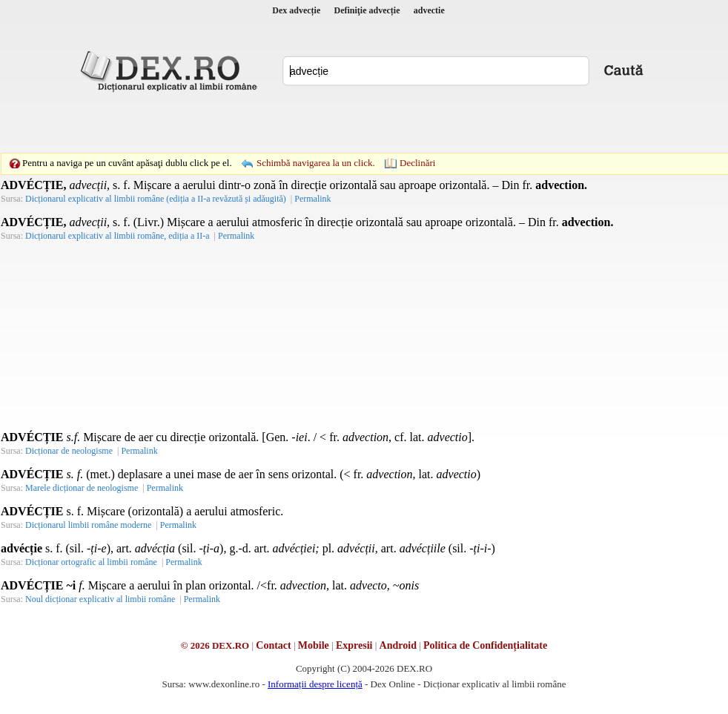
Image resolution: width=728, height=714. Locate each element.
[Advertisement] (262, 122)
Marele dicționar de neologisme (82, 488)
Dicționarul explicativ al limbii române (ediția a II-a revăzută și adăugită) (156, 199)
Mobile (314, 645)
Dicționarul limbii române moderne (88, 525)
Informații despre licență (315, 684)
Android (398, 645)
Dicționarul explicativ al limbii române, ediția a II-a (118, 236)
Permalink (312, 199)
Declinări (417, 163)
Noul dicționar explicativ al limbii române (100, 599)
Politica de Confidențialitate (485, 645)
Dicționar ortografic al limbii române (91, 562)
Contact (273, 645)
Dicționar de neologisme (69, 451)
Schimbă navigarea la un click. (316, 163)
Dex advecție (296, 10)
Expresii (354, 645)
